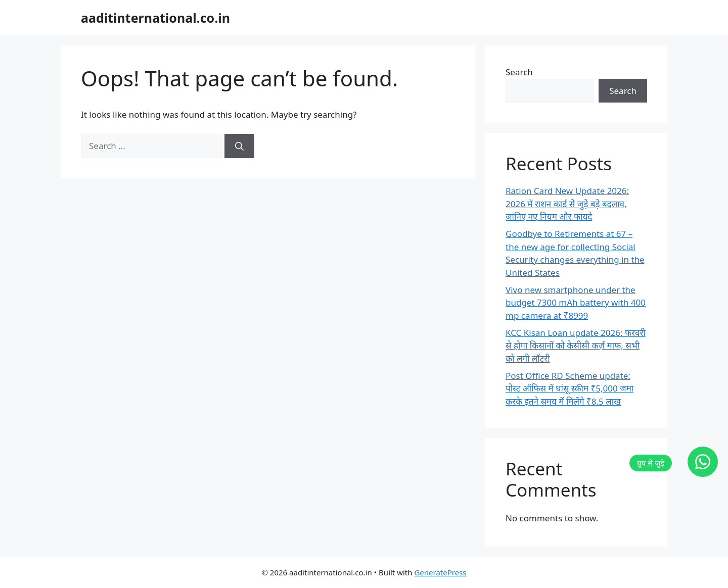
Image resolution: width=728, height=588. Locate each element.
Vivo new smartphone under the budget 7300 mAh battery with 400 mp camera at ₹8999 (576, 303)
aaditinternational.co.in (155, 18)
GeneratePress (440, 572)
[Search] (239, 146)
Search (519, 72)
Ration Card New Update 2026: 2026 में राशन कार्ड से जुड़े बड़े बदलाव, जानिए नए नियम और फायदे (567, 204)
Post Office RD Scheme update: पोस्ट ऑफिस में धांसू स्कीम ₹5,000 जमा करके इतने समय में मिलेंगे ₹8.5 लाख (570, 388)
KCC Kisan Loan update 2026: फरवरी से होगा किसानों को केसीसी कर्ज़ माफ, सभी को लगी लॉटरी (576, 346)
